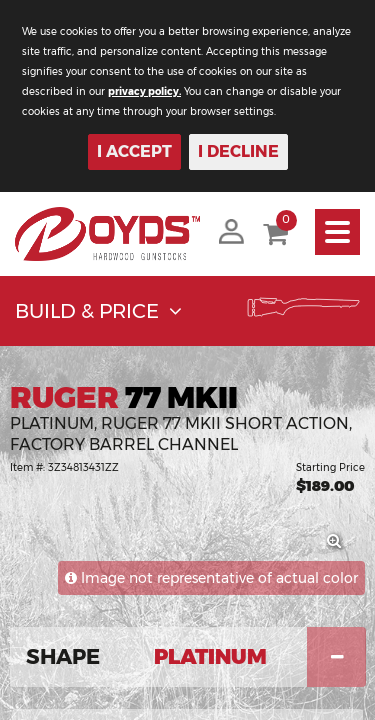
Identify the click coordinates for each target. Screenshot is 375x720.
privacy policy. (144, 91)
